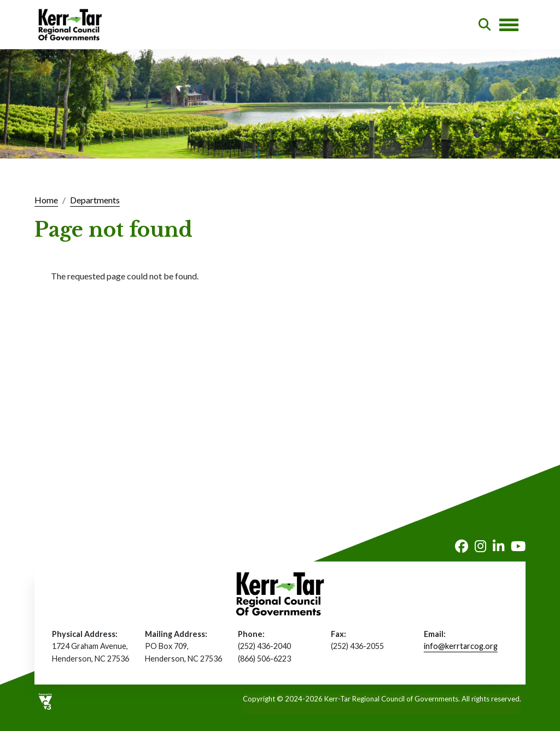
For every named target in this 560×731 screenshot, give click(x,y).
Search (485, 25)
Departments (95, 200)
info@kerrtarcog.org (461, 646)
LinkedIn (498, 546)
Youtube (518, 546)
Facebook (462, 546)
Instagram (480, 546)
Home (46, 200)
